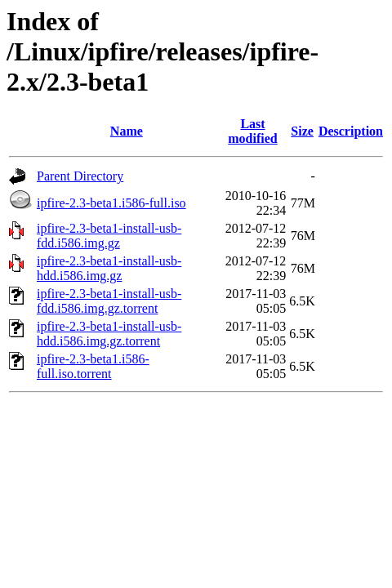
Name (127, 131)
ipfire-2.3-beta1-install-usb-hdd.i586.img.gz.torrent (109, 334)
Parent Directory (80, 176)
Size (302, 131)
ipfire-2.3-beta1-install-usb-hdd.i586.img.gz (109, 268)
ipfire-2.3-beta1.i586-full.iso (111, 203)
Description (351, 131)
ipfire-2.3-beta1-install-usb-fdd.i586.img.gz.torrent (109, 301)
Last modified (252, 131)
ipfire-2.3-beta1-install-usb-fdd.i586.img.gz (109, 236)
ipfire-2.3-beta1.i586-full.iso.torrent (93, 366)
